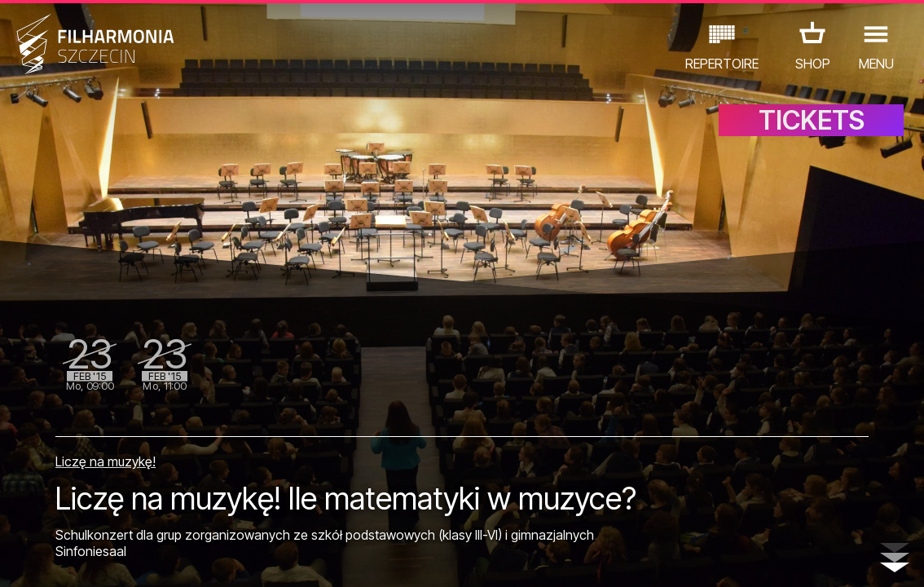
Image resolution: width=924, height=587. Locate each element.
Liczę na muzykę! (106, 461)
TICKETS (812, 120)
